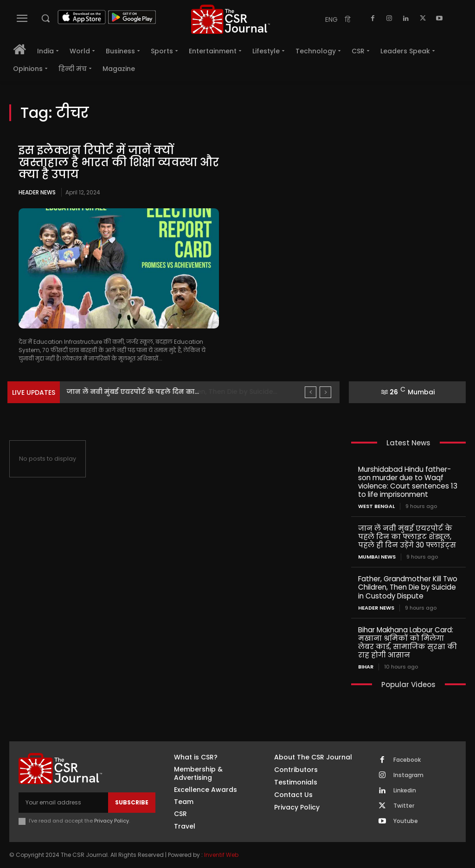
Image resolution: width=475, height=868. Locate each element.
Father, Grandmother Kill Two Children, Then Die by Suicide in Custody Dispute (408, 587)
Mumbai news (377, 557)
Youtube (406, 821)
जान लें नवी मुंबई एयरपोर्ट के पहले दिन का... (133, 392)
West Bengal (376, 506)
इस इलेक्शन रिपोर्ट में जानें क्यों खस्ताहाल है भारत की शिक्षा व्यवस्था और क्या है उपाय (109, 162)
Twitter (404, 805)
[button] (45, 18)
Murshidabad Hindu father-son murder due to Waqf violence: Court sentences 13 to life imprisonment (408, 482)
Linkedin (405, 790)
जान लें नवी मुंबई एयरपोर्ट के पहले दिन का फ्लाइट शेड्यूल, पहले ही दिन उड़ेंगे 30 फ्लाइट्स (407, 537)
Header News (37, 192)
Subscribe (132, 802)
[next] (325, 392)
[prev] (311, 392)
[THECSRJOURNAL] (231, 19)
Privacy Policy (112, 821)
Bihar (366, 666)
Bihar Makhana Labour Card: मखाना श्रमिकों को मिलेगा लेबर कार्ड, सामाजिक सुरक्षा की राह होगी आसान (407, 642)
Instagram (408, 775)
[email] (63, 802)
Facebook (407, 759)
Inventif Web (221, 854)
